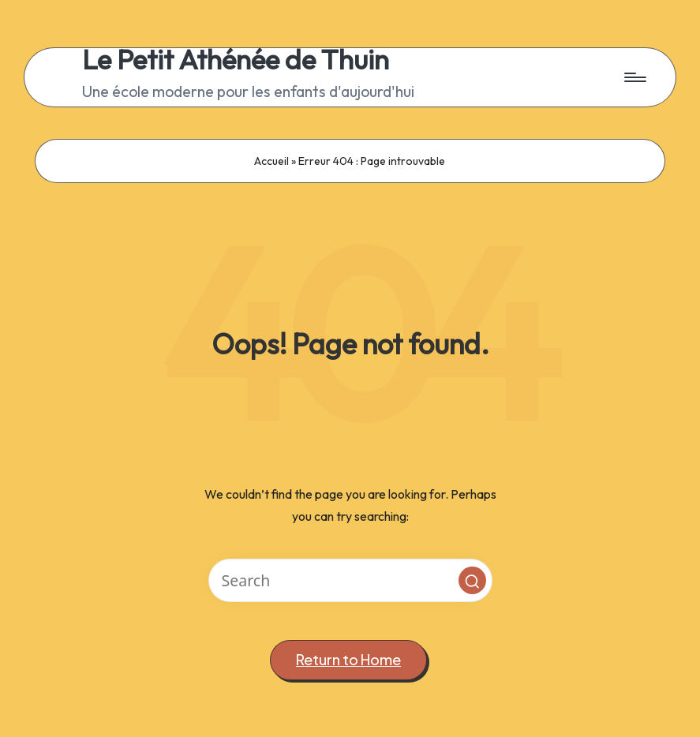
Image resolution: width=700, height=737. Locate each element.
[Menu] (634, 77)
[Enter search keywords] (350, 580)
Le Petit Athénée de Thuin (236, 60)
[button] (472, 580)
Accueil (271, 161)
